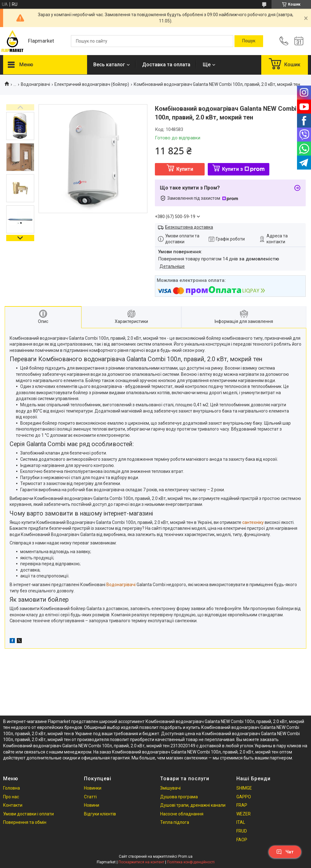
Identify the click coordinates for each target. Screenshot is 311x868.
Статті (90, 797)
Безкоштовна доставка (189, 227)
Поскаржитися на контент (141, 862)
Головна (12, 788)
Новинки (93, 788)
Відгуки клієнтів (100, 814)
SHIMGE (244, 788)
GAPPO (244, 797)
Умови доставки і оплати (28, 814)
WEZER (244, 814)
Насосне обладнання (182, 814)
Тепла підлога (175, 822)
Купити (185, 169)
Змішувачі (170, 788)
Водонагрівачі (35, 84)
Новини (92, 805)
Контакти (13, 805)
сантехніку (253, 522)
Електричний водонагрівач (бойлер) (92, 84)
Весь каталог (109, 65)
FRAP (242, 805)
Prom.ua (185, 856)
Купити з (243, 169)
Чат (285, 852)
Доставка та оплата (166, 65)
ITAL (241, 822)
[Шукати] (249, 41)
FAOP (242, 840)
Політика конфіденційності (191, 862)
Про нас (11, 797)
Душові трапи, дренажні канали (193, 805)
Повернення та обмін (25, 822)
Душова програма (179, 797)
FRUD (242, 831)
